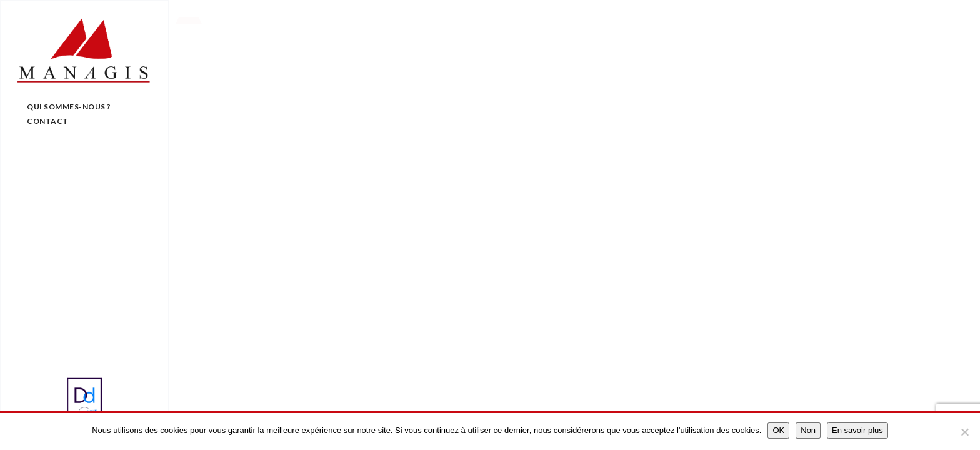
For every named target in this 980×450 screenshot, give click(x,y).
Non (808, 430)
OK (778, 430)
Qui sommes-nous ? (69, 107)
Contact (48, 121)
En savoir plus (857, 430)
